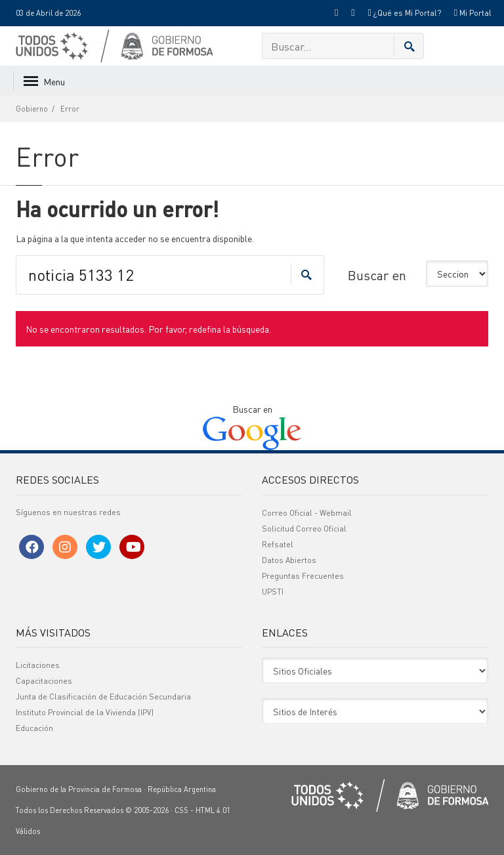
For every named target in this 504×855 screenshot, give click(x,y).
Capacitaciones (44, 681)
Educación (34, 728)
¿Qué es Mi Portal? (404, 13)
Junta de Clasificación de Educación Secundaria (103, 697)
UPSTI (273, 592)
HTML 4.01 (213, 810)
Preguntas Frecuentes (303, 576)
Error (70, 109)
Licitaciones (38, 665)
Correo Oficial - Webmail (307, 513)
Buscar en (377, 275)
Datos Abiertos (289, 560)
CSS (181, 810)
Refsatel (278, 544)
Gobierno (32, 109)
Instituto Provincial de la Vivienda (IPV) (85, 712)
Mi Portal (473, 13)
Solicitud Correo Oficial (304, 529)
